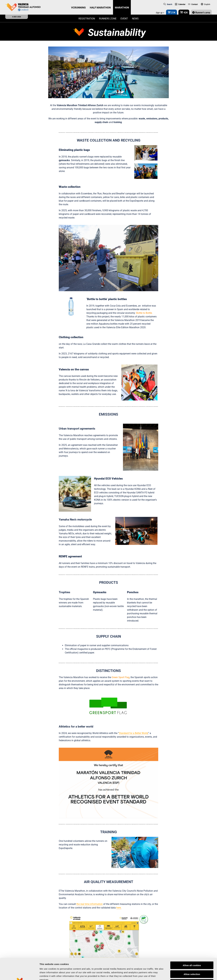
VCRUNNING (78, 8)
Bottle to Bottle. (144, 313)
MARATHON (122, 8)
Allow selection (192, 952)
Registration (87, 19)
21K (171, 12)
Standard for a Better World (133, 733)
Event (124, 19)
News (135, 19)
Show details (158, 974)
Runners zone (108, 19)
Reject (192, 961)
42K (184, 12)
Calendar (180, 4)
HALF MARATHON (100, 8)
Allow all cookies (192, 943)
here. (119, 908)
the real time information (90, 904)
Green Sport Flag (121, 677)
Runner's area (201, 13)
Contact (193, 4)
